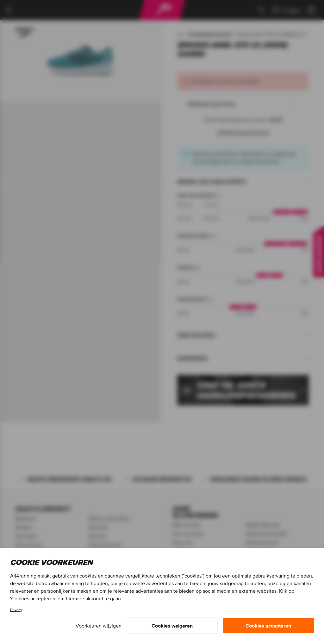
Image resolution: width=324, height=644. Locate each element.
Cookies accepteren (268, 626)
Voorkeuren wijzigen (99, 626)
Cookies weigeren (172, 626)
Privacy (16, 610)
